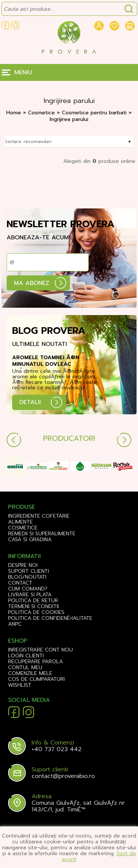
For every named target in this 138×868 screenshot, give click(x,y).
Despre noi (23, 565)
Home (14, 113)
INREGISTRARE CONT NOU (40, 650)
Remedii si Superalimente (42, 534)
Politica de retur (33, 601)
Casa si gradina (30, 540)
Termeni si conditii (33, 607)
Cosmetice (42, 113)
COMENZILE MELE (30, 674)
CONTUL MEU (25, 668)
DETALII (30, 402)
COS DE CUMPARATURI (36, 679)
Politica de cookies (36, 612)
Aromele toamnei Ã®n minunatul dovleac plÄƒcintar (46, 361)
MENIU (23, 72)
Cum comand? (28, 589)
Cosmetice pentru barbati (95, 113)
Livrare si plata (30, 595)
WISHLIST (20, 685)
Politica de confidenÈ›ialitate (50, 618)
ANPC (15, 624)
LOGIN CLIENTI (26, 656)
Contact (20, 583)
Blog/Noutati (27, 577)
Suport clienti (29, 571)
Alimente (20, 522)
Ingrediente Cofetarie (39, 516)
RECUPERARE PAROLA (36, 662)
